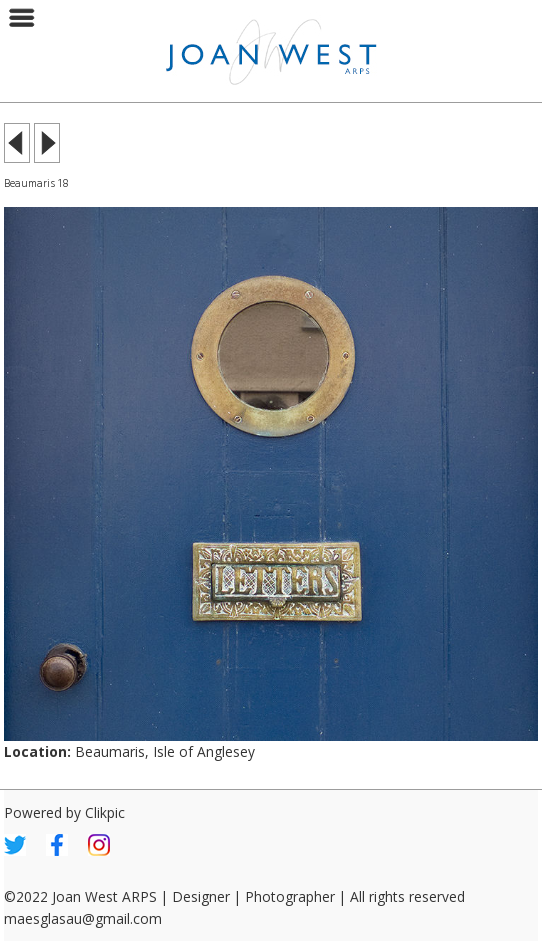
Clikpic (105, 812)
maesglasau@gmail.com (83, 918)
